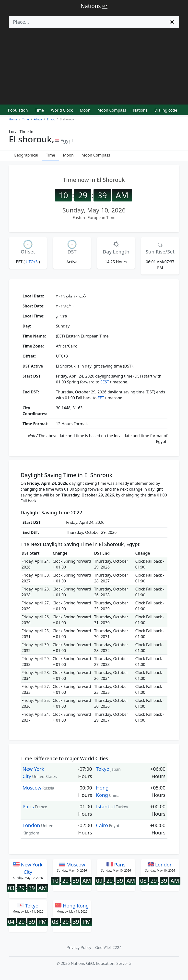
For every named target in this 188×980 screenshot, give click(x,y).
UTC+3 (32, 262)
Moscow (32, 788)
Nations (140, 110)
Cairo (102, 825)
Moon (85, 110)
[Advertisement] (94, 68)
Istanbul (105, 806)
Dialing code (166, 110)
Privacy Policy (79, 948)
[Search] (87, 22)
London (31, 825)
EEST (105, 382)
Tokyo (103, 769)
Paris (28, 806)
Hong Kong (72, 906)
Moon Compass (112, 110)
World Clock (62, 110)
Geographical (26, 155)
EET (101, 398)
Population (18, 110)
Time (39, 110)
